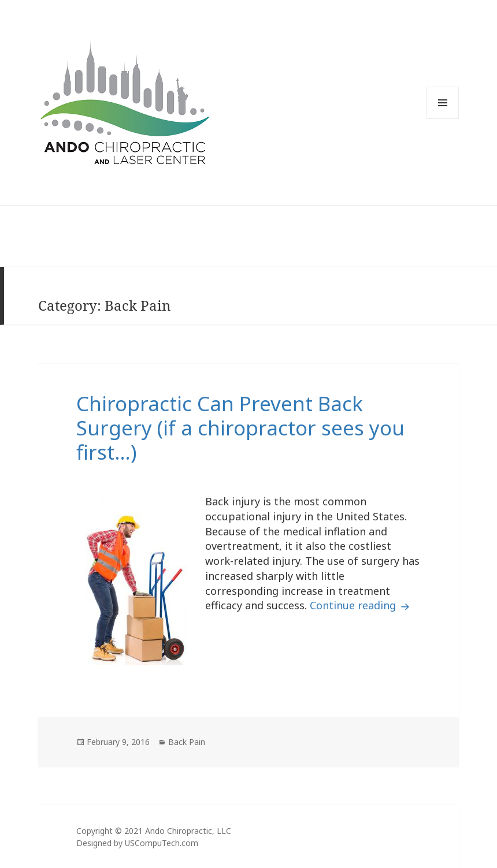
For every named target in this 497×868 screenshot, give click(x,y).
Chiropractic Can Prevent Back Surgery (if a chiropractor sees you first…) (240, 428)
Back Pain (187, 742)
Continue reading (361, 605)
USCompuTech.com (162, 843)
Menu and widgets (442, 119)
